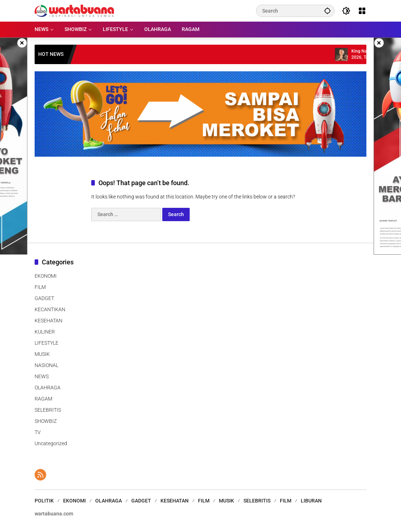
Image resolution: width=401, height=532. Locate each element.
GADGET (44, 298)
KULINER (45, 332)
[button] (327, 11)
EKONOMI (46, 276)
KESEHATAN (49, 321)
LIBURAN (311, 501)
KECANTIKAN (50, 309)
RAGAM (43, 399)
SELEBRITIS (48, 410)
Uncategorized (51, 443)
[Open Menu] (362, 11)
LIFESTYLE (47, 343)
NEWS (42, 376)
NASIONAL (47, 365)
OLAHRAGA (48, 388)
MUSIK (42, 354)
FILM (40, 287)
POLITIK (44, 501)
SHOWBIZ (46, 421)
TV (38, 432)
